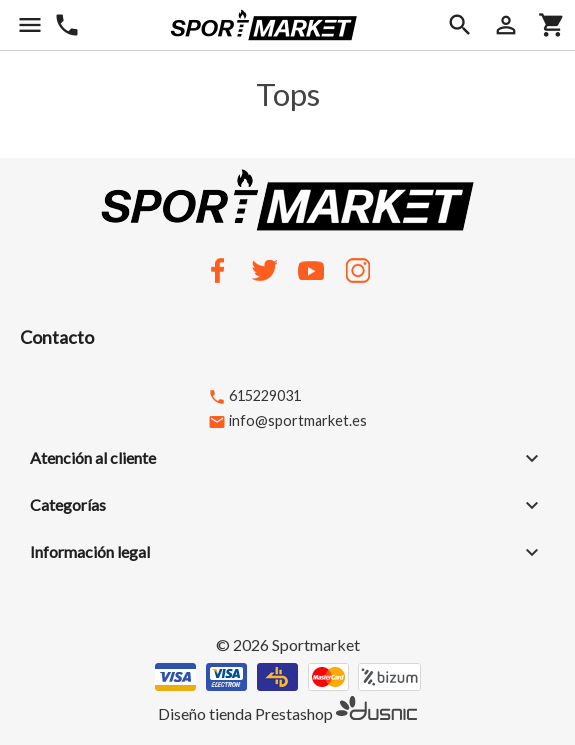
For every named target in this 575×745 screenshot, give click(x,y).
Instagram (358, 270)
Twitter (264, 270)
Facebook (217, 270)
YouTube (311, 270)
